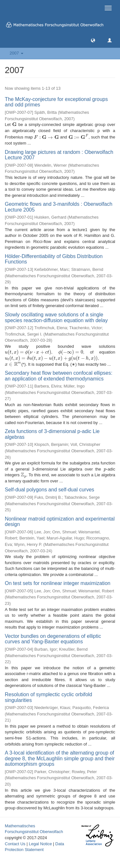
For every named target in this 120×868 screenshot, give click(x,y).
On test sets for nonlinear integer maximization (58, 583)
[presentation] (14, 125)
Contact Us (15, 844)
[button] (93, 40)
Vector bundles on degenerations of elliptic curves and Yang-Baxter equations (53, 639)
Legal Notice (40, 844)
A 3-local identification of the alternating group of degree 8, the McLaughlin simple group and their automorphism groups (60, 758)
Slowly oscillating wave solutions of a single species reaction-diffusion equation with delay (56, 317)
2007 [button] (16, 53)
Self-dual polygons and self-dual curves (49, 490)
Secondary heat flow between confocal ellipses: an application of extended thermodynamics (59, 376)
